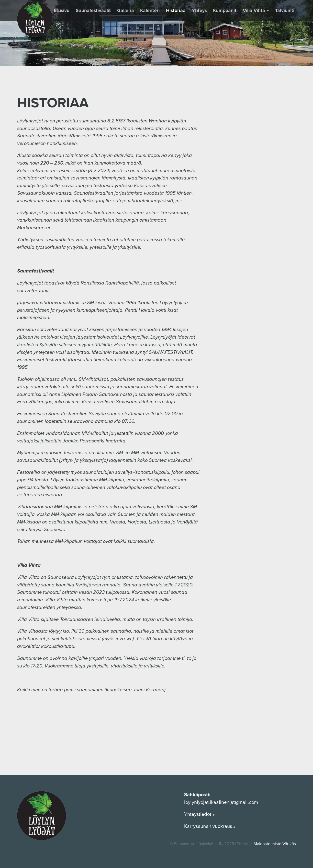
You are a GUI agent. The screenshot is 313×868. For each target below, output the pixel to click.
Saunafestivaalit (93, 11)
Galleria (126, 11)
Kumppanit (225, 11)
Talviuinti (285, 11)
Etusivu (62, 11)
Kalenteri (150, 11)
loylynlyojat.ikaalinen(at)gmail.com (221, 802)
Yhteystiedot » (200, 814)
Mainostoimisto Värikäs (275, 844)
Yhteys (199, 11)
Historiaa (176, 11)
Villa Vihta (256, 11)
